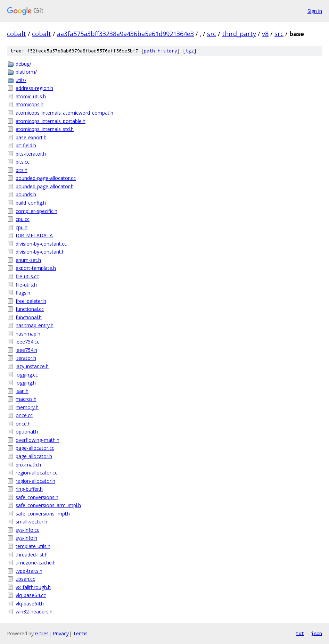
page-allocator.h (34, 456)
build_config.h (31, 203)
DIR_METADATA (34, 235)
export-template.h (36, 268)
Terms (80, 633)
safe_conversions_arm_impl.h (48, 505)
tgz (190, 51)
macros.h (26, 399)
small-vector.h (31, 522)
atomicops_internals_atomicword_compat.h (64, 113)
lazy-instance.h (32, 366)
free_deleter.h (31, 301)
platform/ (26, 72)
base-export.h (31, 137)
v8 (265, 34)
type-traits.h (29, 571)
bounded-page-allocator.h (45, 186)
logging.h (26, 383)
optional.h (27, 432)
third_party (239, 34)
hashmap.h (28, 334)
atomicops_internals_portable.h (51, 121)
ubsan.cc (25, 579)
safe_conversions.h (37, 497)
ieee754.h (26, 350)
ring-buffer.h (29, 489)
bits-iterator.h (31, 154)
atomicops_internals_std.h (45, 129)
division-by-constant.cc (41, 244)
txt (300, 633)
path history (161, 51)
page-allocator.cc (35, 448)
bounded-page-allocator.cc (46, 178)
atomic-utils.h (31, 96)
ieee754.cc (27, 342)
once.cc (24, 415)
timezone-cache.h (36, 563)
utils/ (21, 80)
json (316, 633)
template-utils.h (33, 546)
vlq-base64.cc (31, 595)
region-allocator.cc (36, 473)
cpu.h (22, 227)
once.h (23, 424)
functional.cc (30, 309)
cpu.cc (23, 219)
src (212, 34)
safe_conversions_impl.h (43, 514)
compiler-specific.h (36, 211)
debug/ (23, 64)
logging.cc (27, 375)
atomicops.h (30, 104)
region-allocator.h (35, 481)
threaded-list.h (32, 555)
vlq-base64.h (30, 604)
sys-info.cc (27, 530)
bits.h (22, 170)
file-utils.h (26, 285)
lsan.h (22, 391)
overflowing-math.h (38, 440)
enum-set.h (28, 260)
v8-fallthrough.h (33, 587)
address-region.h (34, 88)
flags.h (23, 293)
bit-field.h (26, 145)
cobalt (17, 34)
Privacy (61, 633)
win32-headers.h (34, 612)
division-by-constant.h (40, 252)
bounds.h (26, 194)
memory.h (27, 407)
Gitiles (42, 633)
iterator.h (26, 358)
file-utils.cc (27, 276)
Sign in (315, 11)
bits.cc (23, 162)
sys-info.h (26, 538)
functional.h (29, 317)
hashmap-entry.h (35, 325)
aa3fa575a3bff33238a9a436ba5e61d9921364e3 (125, 34)
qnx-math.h (28, 465)
